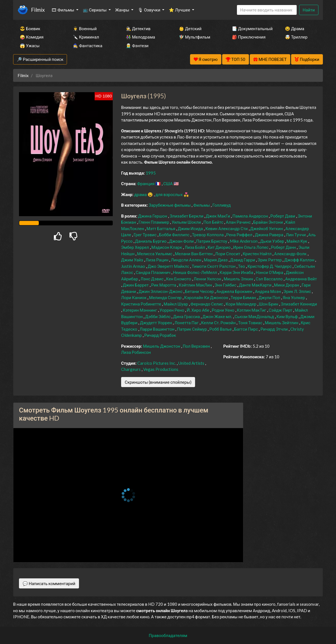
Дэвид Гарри (243, 260)
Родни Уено (224, 310)
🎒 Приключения (249, 37)
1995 (151, 173)
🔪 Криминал (86, 37)
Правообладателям (168, 635)
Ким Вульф (288, 316)
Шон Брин (269, 304)
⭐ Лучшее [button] (180, 10)
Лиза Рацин (158, 260)
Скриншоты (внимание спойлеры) (158, 382)
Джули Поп (270, 297)
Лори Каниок (134, 297)
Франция (146, 183)
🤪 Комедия (32, 37)
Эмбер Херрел (135, 247)
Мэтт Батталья (161, 228)
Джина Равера (269, 235)
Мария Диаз (216, 260)
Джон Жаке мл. (218, 316)
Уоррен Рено (172, 310)
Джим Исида (191, 228)
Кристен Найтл (258, 254)
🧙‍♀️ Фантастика (88, 46)
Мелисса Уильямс (155, 254)
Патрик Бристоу (212, 241)
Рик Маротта (164, 285)
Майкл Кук (297, 241)
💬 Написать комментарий (49, 583)
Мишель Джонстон (162, 346)
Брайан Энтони (269, 222)
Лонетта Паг (187, 323)
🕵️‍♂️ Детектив (138, 28)
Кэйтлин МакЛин (196, 285)
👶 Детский (190, 28)
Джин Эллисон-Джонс (161, 291)
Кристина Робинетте (141, 304)
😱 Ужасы (30, 46)
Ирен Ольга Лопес (251, 247)
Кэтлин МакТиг (252, 310)
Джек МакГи (219, 216)
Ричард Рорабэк (160, 335)
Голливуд (222, 205)
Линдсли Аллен (186, 260)
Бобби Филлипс (175, 235)
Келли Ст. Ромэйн (219, 323)
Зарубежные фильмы (170, 205)
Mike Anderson (244, 241)
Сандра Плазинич (153, 272)
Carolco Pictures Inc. (157, 363)
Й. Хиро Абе (198, 310)
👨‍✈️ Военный (85, 28)
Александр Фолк (291, 254)
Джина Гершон (153, 216)
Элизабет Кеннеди (299, 304)
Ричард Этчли (274, 329)
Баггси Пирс (246, 329)
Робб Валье (221, 329)
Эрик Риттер (270, 260)
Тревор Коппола (208, 235)
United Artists (192, 363)
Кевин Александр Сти (227, 228)
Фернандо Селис (207, 304)
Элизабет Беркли (187, 216)
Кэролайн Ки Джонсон (207, 297)
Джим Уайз (133, 260)
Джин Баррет (136, 285)
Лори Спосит (228, 254)
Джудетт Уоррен (156, 323)
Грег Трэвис (146, 235)
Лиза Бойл (195, 247)
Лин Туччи (296, 235)
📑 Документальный (251, 28)
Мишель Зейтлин (282, 323)
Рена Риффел (240, 235)
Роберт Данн (284, 247)
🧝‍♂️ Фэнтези (137, 46)
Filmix (38, 10)
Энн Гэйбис (226, 285)
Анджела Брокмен (235, 291)
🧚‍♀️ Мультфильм (195, 37)
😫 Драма (295, 28)
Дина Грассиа (187, 316)
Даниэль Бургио (151, 241)
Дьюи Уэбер (273, 241)
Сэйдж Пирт (281, 310)
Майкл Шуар (176, 304)
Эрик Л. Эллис (298, 291)
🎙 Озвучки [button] (149, 10)
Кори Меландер (241, 304)
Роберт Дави (283, 216)
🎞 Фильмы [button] (63, 10)
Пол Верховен (197, 346)
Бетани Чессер (200, 291)
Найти (309, 10)
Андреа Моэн (268, 291)
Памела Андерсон (251, 216)
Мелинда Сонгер (166, 297)
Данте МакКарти (256, 285)
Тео (242, 266)
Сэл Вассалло (270, 279)
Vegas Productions (161, 369)
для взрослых (170, 194)
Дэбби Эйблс (158, 316)
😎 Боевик (30, 28)
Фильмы (202, 205)
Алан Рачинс (239, 222)
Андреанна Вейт (301, 279)
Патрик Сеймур (192, 329)
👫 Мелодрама (141, 37)
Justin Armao (134, 266)
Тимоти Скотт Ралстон (214, 266)
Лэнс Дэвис (152, 279)
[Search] (267, 10)
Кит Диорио (219, 247)
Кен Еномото (179, 279)
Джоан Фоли (182, 241)
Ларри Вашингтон (158, 329)
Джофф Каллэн (300, 260)
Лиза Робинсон (136, 352)
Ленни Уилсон (208, 279)
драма (141, 194)
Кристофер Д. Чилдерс (270, 266)
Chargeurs (131, 369)
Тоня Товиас (251, 323)
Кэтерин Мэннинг (140, 310)
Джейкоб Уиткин (267, 228)
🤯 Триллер (296, 37)
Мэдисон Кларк (167, 247)
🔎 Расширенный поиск (40, 59)
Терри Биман (244, 297)
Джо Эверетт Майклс (169, 266)
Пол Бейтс (214, 222)
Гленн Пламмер (154, 222)
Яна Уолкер (294, 297)
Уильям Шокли (187, 222)
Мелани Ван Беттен (194, 254)
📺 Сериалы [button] (95, 10)
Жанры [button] (123, 10)
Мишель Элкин (239, 279)
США (168, 183)
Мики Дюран (287, 285)
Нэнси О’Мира (270, 272)
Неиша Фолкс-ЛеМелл (195, 272)
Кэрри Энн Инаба (237, 272)
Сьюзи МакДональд (255, 316)
